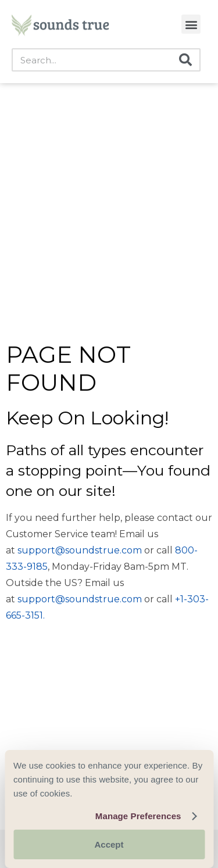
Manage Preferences (138, 816)
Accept (109, 844)
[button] (191, 24)
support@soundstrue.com (80, 550)
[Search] (185, 60)
